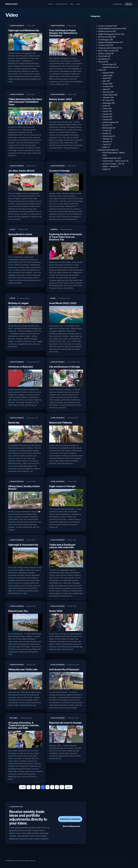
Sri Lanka (14, 718)
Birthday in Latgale (18, 303)
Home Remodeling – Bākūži (114, 153)
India (104, 89)
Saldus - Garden (109, 166)
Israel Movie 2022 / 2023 (63, 303)
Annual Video (108, 64)
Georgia (106, 73)
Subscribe (128, 4)
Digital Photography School (109, 34)
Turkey (105, 109)
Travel (101, 70)
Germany (106, 92)
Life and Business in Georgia (64, 367)
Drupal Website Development (110, 29)
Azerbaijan (107, 103)
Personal (102, 62)
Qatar (105, 147)
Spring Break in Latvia (20, 234)
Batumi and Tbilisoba (61, 423)
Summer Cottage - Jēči (112, 164)
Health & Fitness (109, 67)
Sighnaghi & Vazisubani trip (23, 545)
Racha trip (14, 423)
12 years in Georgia (59, 171)
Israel (53, 298)
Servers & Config (105, 37)
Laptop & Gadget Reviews (109, 42)
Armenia (54, 229)
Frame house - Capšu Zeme (114, 161)
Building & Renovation (107, 150)
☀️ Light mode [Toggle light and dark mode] (117, 4)
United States (108, 95)
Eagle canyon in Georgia (62, 486)
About (51, 4)
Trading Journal (62, 4)
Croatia (105, 131)
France (105, 111)
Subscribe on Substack (70, 819)
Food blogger (104, 40)
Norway (106, 125)
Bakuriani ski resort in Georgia (65, 723)
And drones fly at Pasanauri (64, 669)
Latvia (12, 229)
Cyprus (105, 144)
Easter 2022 (56, 611)
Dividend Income (105, 31)
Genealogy (103, 59)
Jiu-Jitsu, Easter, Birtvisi (21, 171)
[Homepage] (11, 4)
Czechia (106, 120)
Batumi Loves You (18, 611)
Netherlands (107, 128)
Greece (105, 84)
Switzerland (107, 136)
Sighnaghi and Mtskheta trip (24, 30)
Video (78, 4)
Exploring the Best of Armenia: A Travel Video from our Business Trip (66, 237)
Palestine (106, 139)
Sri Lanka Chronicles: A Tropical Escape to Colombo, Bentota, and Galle (24, 725)
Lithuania (106, 97)
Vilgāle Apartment (110, 158)
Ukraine (106, 117)
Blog (72, 4)
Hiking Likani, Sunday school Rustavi (24, 488)
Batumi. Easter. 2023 (60, 99)
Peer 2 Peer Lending (107, 51)
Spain (105, 78)
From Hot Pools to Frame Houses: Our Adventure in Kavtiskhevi (63, 33)
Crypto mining (104, 45)
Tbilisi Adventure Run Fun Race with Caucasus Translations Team (25, 102)
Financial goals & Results (108, 48)
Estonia (105, 114)
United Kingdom (109, 122)
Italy (104, 81)
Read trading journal (71, 826)
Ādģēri (105, 169)
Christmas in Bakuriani (21, 367)
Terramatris (103, 56)
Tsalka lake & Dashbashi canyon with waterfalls (62, 546)
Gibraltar (106, 142)
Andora (105, 133)
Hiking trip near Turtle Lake (23, 669)
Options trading (104, 53)
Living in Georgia (17, 26)
